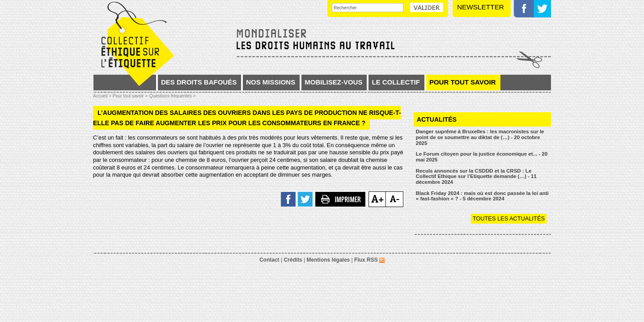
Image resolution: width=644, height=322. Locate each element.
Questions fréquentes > (173, 96)
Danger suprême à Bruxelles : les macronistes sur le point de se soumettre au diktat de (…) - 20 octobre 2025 (480, 137)
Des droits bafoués (199, 82)
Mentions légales (328, 260)
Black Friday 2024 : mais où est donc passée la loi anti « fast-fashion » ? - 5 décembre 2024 (482, 196)
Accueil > (103, 96)
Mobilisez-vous (333, 82)
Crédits (293, 260)
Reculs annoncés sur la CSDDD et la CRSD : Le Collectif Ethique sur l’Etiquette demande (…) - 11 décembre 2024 (476, 176)
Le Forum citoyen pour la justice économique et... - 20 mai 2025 (482, 157)
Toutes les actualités (509, 218)
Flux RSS (369, 260)
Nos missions (271, 82)
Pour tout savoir (463, 82)
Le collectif (396, 82)
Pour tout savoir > (130, 96)
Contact (269, 260)
